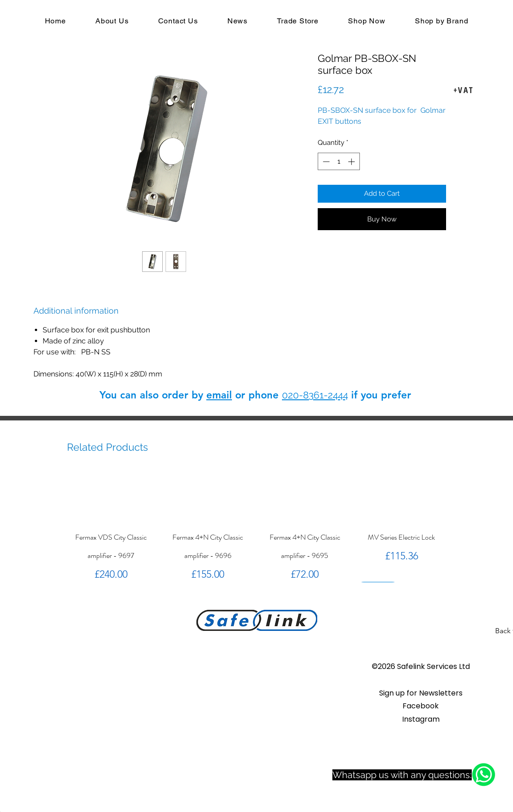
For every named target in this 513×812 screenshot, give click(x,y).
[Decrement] (325, 162)
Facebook (421, 706)
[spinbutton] (339, 162)
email (219, 395)
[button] (421, 693)
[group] (256, 527)
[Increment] (352, 162)
